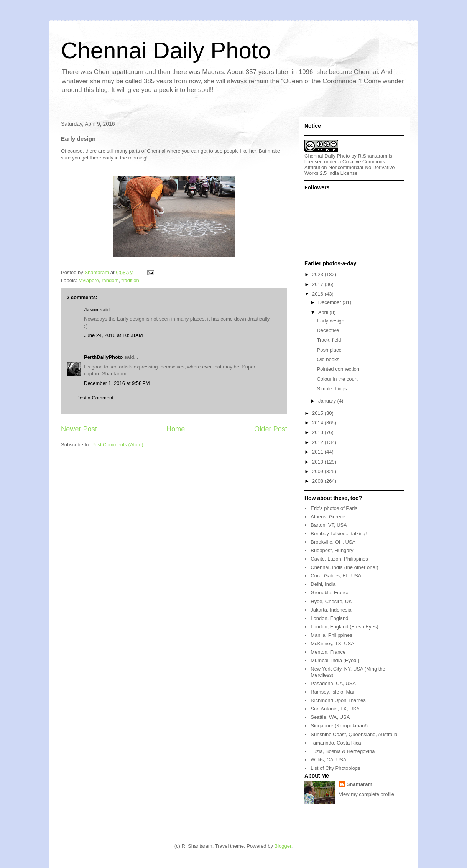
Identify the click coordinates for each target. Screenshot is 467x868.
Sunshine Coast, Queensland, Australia (354, 734)
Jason (91, 310)
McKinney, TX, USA (332, 644)
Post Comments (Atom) (118, 445)
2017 (318, 284)
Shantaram (359, 784)
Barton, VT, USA (329, 525)
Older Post (271, 429)
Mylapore (89, 280)
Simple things (332, 389)
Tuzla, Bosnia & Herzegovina (343, 751)
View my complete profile (367, 794)
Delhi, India (323, 584)
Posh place (329, 350)
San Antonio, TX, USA (335, 709)
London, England (329, 618)
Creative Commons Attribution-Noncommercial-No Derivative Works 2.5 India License (350, 167)
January (328, 401)
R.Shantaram (373, 156)
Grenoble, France (330, 593)
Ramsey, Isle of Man (333, 692)
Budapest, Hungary (332, 550)
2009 (318, 471)
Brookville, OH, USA (333, 542)
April (324, 312)
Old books (328, 359)
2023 (318, 274)
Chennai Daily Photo (166, 50)
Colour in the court (337, 379)
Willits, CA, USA (328, 760)
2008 (318, 481)
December (331, 302)
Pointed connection (338, 369)
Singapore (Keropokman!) (339, 726)
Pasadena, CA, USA (333, 683)
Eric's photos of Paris (334, 508)
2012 (318, 442)
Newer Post (79, 429)
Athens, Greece (328, 517)
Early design (331, 321)
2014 (318, 423)
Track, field (329, 340)
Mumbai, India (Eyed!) (335, 660)
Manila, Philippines (331, 635)
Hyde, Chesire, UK (331, 601)
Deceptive (328, 330)
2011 (318, 452)
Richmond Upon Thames (338, 700)
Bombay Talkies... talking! (339, 533)
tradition (130, 280)
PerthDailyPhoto (103, 357)
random (110, 280)
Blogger (283, 846)
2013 (318, 432)
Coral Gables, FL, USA (336, 576)
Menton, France (328, 652)
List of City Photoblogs (335, 768)
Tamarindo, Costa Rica (336, 743)
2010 (318, 462)
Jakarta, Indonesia (331, 610)
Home (176, 429)
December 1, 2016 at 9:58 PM (117, 383)
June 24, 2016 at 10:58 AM (113, 335)
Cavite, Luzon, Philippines (339, 559)
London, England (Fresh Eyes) (344, 627)
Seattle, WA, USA (330, 717)
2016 (318, 294)
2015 (318, 413)
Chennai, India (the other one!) (344, 567)
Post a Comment (95, 398)
